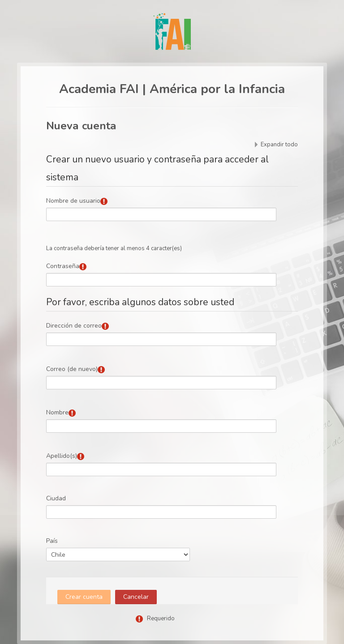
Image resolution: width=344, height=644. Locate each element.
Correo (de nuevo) (72, 369)
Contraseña (63, 266)
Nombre (57, 412)
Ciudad (56, 498)
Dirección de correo (74, 326)
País (52, 541)
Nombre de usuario (73, 201)
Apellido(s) (62, 456)
